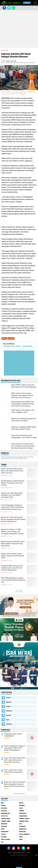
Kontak (28, 853)
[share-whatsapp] (13, 8)
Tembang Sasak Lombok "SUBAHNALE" (13, 735)
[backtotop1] (36, 855)
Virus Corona (5, 839)
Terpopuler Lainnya (19, 794)
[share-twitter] (9, 8)
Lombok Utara (24, 821)
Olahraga (22, 826)
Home (3, 50)
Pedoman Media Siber (19, 853)
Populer (27, 3)
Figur (8, 720)
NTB (20, 824)
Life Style (4, 816)
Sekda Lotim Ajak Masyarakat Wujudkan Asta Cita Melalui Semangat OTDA (12, 495)
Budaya (8, 706)
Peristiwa (22, 832)
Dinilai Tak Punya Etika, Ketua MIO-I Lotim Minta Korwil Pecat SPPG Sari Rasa (12, 471)
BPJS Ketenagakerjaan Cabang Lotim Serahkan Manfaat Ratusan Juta (13, 580)
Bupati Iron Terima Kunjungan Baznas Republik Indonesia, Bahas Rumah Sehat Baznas (13, 519)
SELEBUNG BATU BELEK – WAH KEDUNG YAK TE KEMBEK (19, 346)
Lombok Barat (6, 819)
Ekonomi (11, 338)
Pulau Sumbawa (24, 834)
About (10, 853)
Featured (9, 711)
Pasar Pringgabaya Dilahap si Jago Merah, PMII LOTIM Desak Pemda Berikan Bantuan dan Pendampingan (12, 507)
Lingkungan (23, 816)
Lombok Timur (6, 821)
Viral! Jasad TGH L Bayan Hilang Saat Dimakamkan (13, 771)
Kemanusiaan (5, 813)
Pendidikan (5, 832)
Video (21, 837)
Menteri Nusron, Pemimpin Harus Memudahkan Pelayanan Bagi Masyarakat (13, 544)
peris (21, 839)
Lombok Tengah (24, 819)
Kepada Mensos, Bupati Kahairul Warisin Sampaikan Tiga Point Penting (13, 483)
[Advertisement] (19, 29)
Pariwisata (23, 829)
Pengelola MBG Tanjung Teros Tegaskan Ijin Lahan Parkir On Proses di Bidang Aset (12, 568)
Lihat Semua (19, 591)
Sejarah (9, 715)
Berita (4, 338)
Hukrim (8, 698)
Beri (2, 803)
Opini (3, 829)
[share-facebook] (4, 8)
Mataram (4, 824)
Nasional (4, 826)
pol (2, 842)
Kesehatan (23, 813)
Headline (9, 724)
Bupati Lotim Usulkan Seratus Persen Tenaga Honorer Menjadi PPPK (12, 556)
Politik (3, 834)
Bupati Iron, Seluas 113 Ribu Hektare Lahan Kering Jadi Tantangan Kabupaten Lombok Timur (12, 532)
